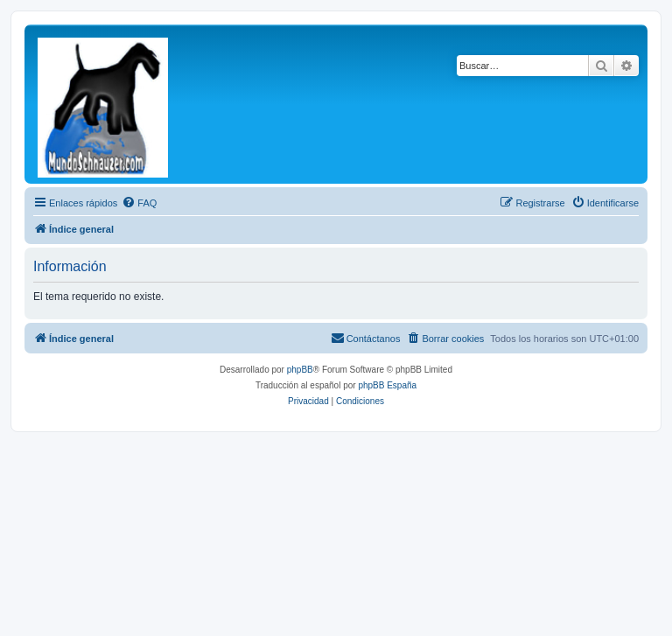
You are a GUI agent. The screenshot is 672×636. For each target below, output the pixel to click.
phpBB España (387, 385)
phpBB (300, 370)
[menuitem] (139, 203)
